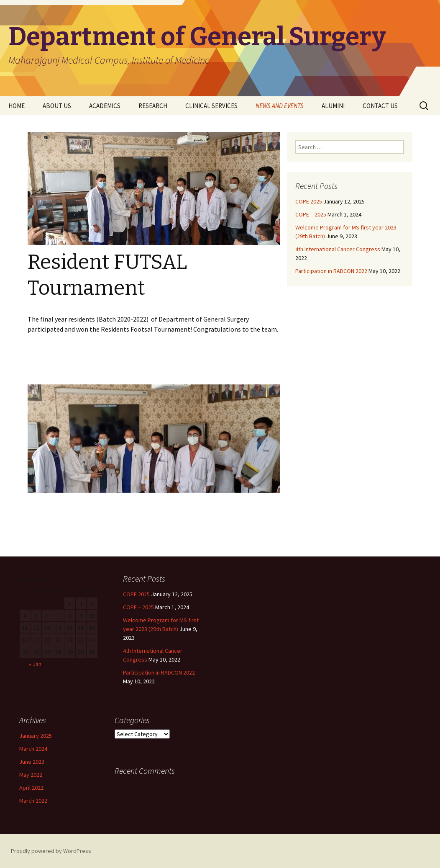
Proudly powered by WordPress (51, 851)
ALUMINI (333, 106)
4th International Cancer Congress (338, 249)
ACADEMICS (105, 106)
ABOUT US (57, 106)
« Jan (35, 664)
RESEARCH (153, 106)
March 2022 (33, 801)
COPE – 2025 (311, 214)
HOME (17, 106)
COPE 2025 (309, 201)
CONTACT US (380, 106)
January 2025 (36, 736)
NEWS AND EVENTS (280, 106)
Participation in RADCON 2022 (331, 271)
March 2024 (33, 749)
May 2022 (31, 775)
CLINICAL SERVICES (211, 106)
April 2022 (31, 788)
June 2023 (32, 762)
